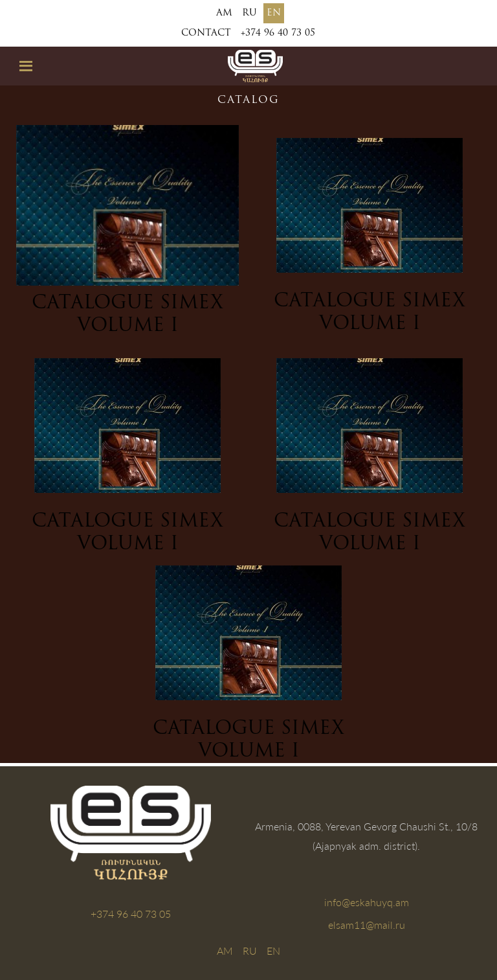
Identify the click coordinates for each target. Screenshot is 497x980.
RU (249, 13)
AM (224, 13)
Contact (206, 33)
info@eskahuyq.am (367, 902)
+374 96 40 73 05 (278, 33)
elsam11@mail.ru (367, 925)
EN (274, 13)
